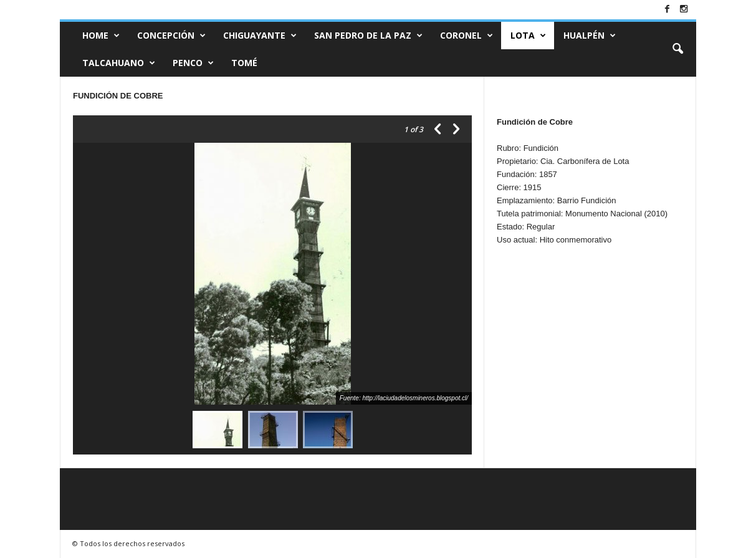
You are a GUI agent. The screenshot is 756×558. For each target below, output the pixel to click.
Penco (193, 63)
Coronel (467, 36)
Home (101, 36)
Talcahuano (119, 63)
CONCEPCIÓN (171, 36)
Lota (528, 36)
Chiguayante (260, 36)
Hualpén (590, 36)
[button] (677, 49)
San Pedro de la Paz (368, 36)
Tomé (244, 63)
